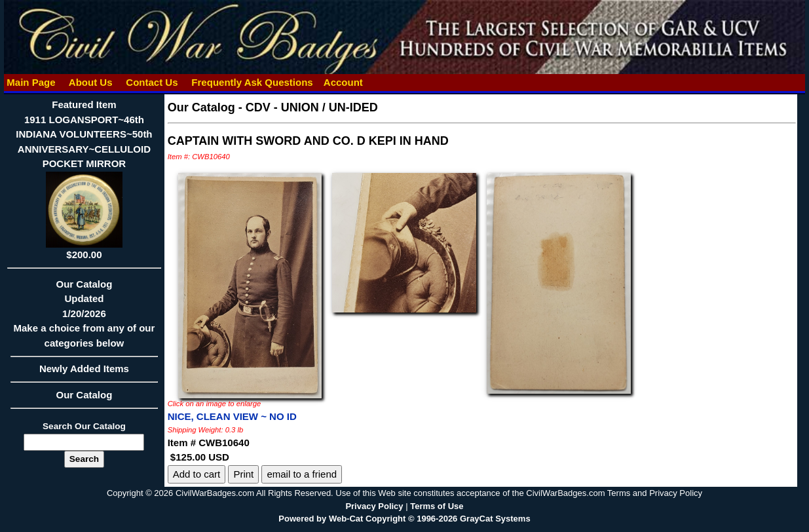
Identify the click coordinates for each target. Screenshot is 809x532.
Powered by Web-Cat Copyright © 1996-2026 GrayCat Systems (404, 519)
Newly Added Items (84, 373)
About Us (90, 82)
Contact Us (152, 82)
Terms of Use (437, 506)
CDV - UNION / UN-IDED (312, 107)
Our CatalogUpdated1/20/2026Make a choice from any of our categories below (84, 318)
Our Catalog (85, 395)
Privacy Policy (374, 506)
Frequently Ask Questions (252, 82)
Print (243, 474)
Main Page (31, 82)
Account (343, 82)
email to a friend (302, 474)
